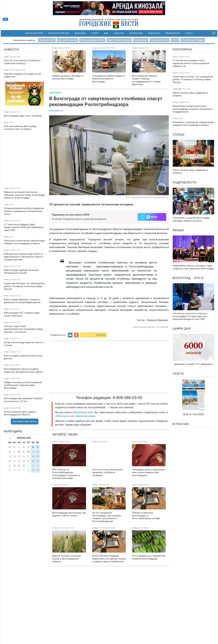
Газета (189, 33)
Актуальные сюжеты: (24, 40)
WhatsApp (79, 412)
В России (181, 424)
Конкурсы (154, 33)
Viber (90, 412)
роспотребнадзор (144, 327)
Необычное (136, 33)
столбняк (163, 327)
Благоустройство (59, 33)
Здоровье (80, 33)
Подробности (184, 182)
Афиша (178, 230)
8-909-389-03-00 (127, 398)
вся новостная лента (25, 421)
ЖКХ (106, 33)
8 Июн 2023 (54, 111)
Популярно (182, 49)
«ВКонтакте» (62, 416)
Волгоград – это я (188, 278)
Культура (119, 33)
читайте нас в (94, 335)
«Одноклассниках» (85, 416)
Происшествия (34, 33)
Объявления (173, 33)
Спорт (95, 33)
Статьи (178, 135)
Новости (11, 49)
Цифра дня (182, 329)
